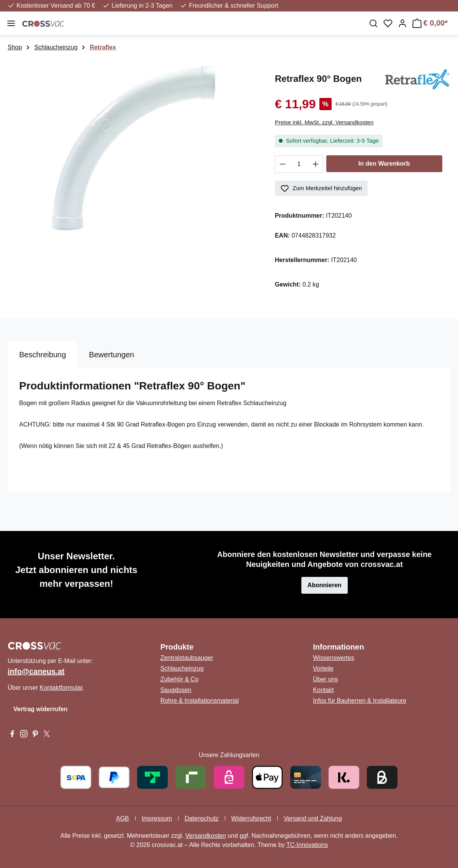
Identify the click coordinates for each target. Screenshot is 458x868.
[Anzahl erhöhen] (316, 164)
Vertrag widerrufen (40, 709)
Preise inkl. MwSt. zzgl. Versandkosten (324, 122)
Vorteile (323, 669)
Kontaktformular (61, 688)
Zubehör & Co (180, 679)
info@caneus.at (36, 671)
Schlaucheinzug (182, 669)
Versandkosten (206, 836)
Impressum (157, 818)
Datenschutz (202, 818)
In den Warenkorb (384, 164)
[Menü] (11, 23)
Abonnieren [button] (325, 585)
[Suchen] (373, 23)
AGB (123, 818)
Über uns (325, 679)
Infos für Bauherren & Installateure (360, 701)
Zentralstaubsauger (187, 658)
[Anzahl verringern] (282, 164)
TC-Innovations (307, 845)
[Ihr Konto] (402, 23)
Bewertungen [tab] (111, 355)
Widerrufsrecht (251, 818)
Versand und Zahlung (313, 818)
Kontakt (323, 690)
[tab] (43, 355)
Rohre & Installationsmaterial (200, 701)
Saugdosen (176, 690)
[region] (134, 148)
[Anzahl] (299, 164)
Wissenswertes (334, 658)
